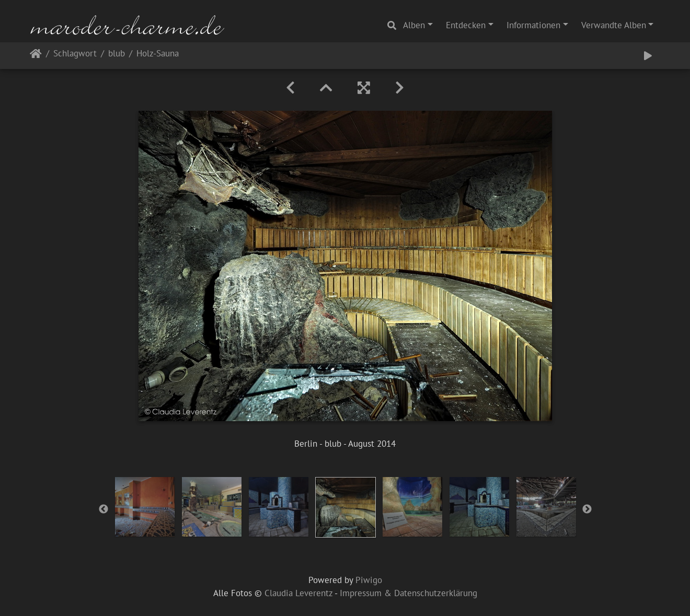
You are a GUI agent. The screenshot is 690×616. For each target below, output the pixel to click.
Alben (414, 25)
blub (117, 54)
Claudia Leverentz (298, 593)
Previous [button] (103, 509)
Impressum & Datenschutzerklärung (409, 593)
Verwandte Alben (614, 25)
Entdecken (466, 25)
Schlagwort (75, 54)
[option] (145, 507)
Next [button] (587, 509)
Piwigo (369, 580)
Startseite (36, 56)
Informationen (533, 25)
